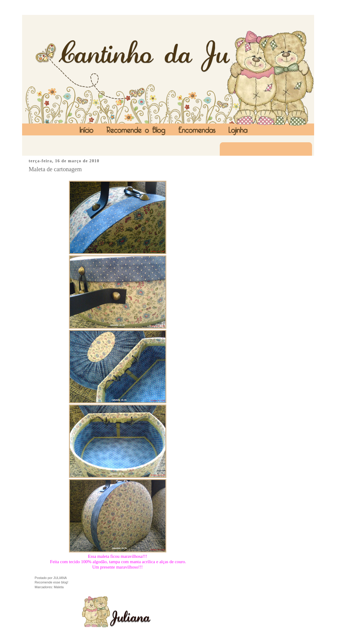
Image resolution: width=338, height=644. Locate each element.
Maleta (59, 587)
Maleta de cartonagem (55, 169)
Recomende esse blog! (52, 582)
